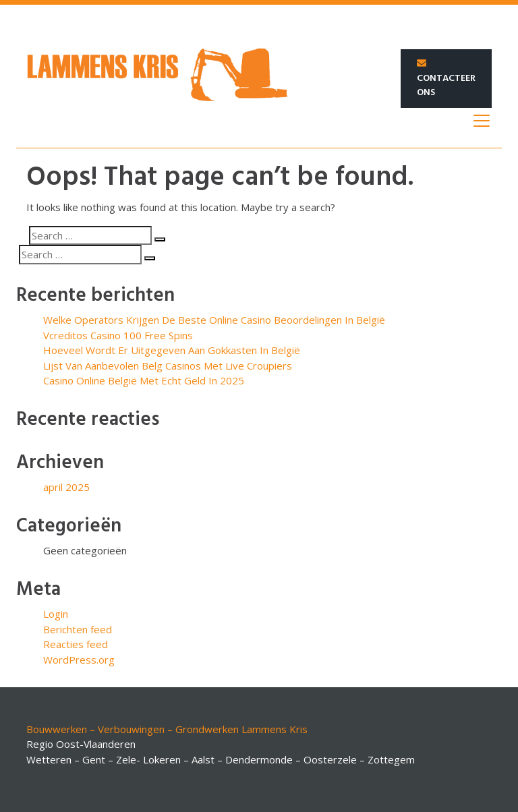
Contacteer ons (446, 80)
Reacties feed (76, 644)
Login (56, 614)
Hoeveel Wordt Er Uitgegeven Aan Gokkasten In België (172, 350)
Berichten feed (78, 629)
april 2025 (66, 487)
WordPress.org (79, 660)
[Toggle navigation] (482, 121)
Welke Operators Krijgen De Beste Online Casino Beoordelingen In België (214, 320)
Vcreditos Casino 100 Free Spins (118, 335)
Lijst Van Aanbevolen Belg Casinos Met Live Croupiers (168, 366)
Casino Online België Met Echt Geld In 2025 (144, 380)
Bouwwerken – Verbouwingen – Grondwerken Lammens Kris (167, 729)
